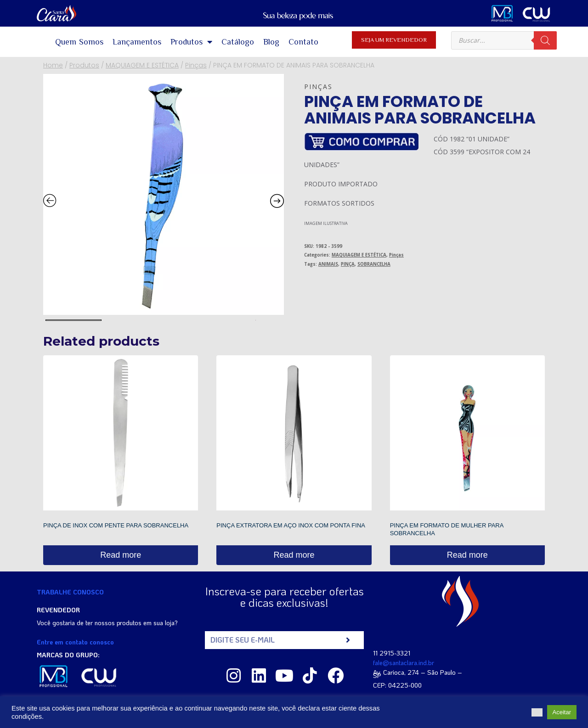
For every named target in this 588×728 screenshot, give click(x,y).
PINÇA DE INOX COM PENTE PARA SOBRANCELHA (116, 525)
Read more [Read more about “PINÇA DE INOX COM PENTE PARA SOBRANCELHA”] (121, 555)
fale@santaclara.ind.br (404, 663)
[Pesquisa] (545, 40)
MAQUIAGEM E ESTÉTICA (359, 255)
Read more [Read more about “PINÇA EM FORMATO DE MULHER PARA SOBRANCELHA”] (467, 555)
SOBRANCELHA (374, 264)
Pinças (318, 87)
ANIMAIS (328, 264)
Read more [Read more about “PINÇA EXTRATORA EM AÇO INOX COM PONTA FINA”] (294, 555)
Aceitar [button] (562, 712)
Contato (303, 42)
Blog (271, 42)
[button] (537, 712)
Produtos (191, 42)
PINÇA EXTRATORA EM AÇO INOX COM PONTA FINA (291, 525)
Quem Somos (79, 42)
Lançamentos (137, 42)
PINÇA (348, 264)
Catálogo (238, 42)
